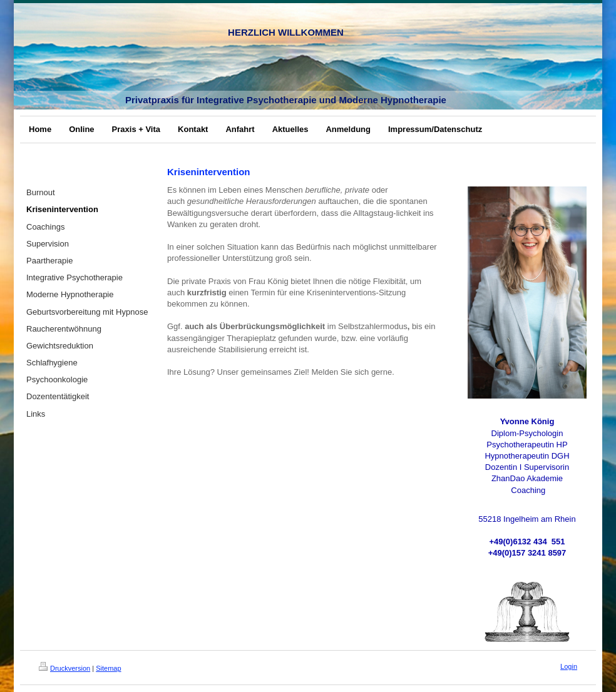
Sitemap (108, 668)
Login (569, 666)
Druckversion (64, 668)
